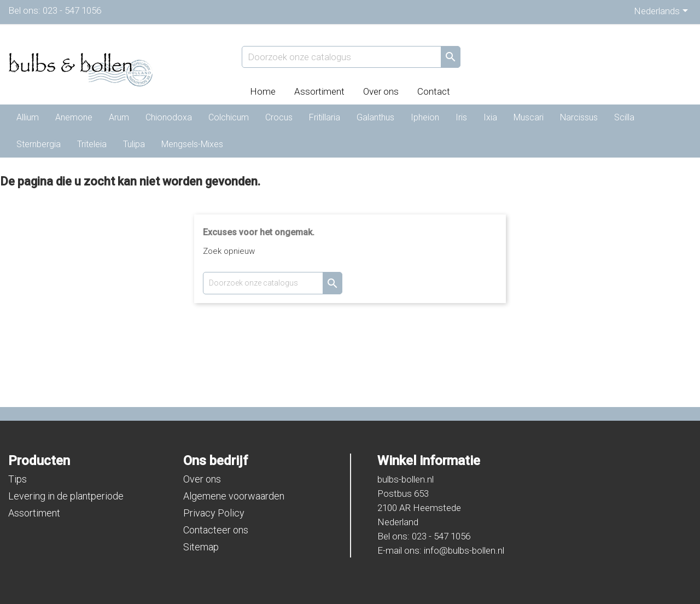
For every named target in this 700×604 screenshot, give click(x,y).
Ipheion (425, 117)
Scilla (624, 117)
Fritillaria (325, 117)
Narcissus (579, 117)
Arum (119, 117)
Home (263, 91)
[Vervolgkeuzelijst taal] (663, 12)
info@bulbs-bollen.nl (464, 550)
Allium (28, 117)
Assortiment (319, 91)
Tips (17, 479)
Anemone (74, 117)
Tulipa (134, 144)
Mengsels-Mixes (192, 144)
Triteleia (92, 144)
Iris (461, 117)
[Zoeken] (351, 57)
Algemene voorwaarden (234, 496)
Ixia (490, 117)
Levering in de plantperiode (66, 496)
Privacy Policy (214, 513)
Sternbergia (39, 144)
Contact (434, 91)
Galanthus (375, 117)
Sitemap (201, 547)
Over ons (381, 91)
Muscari (529, 117)
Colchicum (229, 117)
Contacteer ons (216, 530)
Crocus (279, 117)
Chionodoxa (169, 117)
